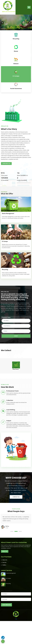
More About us (6, 164)
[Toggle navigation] (29, 7)
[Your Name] (16, 321)
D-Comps (5, 241)
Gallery (4, 565)
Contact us (16, 497)
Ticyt (16, 619)
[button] (12, 531)
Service (4, 562)
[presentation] (2, 23)
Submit (16, 336)
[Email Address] (16, 326)
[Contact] (16, 331)
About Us (5, 560)
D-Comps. (9, 578)
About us (5, 551)
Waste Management (8, 213)
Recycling (5, 270)
